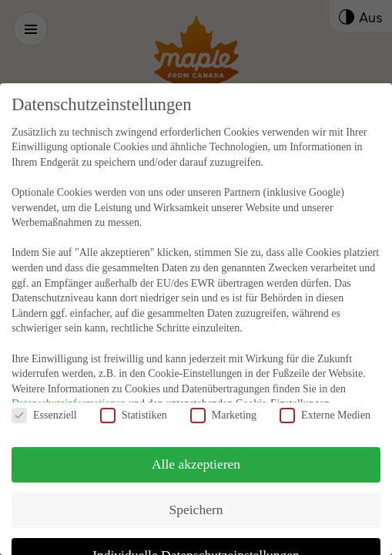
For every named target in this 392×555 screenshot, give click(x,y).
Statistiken (134, 397)
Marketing (223, 397)
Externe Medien (325, 397)
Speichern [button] (196, 491)
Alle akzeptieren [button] (196, 446)
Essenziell (44, 397)
